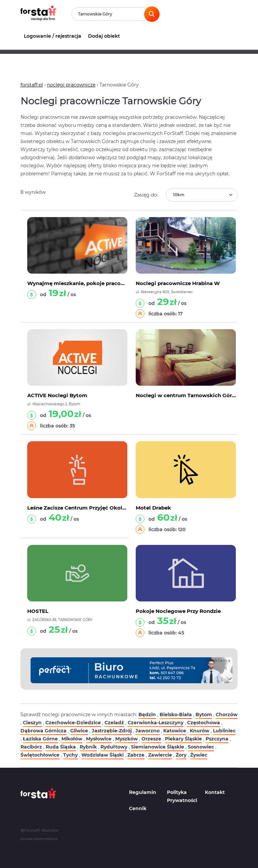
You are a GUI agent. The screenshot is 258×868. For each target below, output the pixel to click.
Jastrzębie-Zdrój (112, 731)
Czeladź (114, 723)
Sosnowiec (201, 747)
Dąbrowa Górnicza (44, 731)
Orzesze (151, 739)
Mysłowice (99, 739)
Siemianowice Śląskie (158, 747)
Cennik (138, 808)
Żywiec (199, 755)
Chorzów (227, 715)
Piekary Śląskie (183, 739)
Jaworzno (147, 731)
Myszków (126, 739)
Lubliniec (224, 731)
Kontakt (215, 792)
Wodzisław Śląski (102, 755)
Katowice (175, 731)
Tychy (70, 755)
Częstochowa (204, 723)
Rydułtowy (114, 747)
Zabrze (136, 755)
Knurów (200, 731)
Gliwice (79, 731)
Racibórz (31, 747)
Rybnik (88, 747)
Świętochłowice (40, 755)
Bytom (204, 715)
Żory (181, 755)
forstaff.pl (32, 85)
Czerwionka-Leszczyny (156, 723)
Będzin (147, 715)
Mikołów (72, 739)
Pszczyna (217, 739)
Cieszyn (32, 723)
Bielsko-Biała (176, 715)
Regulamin (143, 792)
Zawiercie (160, 755)
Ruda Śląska (61, 747)
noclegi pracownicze (71, 85)
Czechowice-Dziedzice (73, 723)
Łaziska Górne (40, 739)
